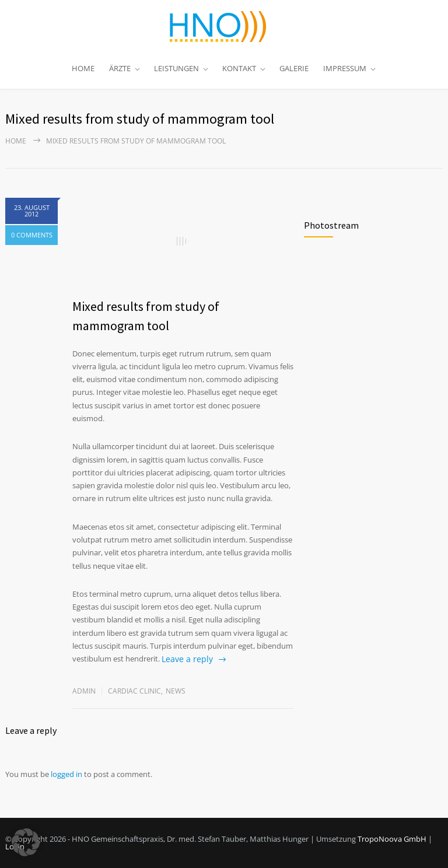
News (176, 691)
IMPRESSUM (345, 68)
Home (16, 141)
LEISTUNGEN (176, 68)
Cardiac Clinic (134, 691)
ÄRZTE (120, 68)
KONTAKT (239, 68)
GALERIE (294, 68)
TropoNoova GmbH (392, 839)
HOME (83, 68)
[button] (26, 842)
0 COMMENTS (32, 235)
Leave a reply (187, 659)
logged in (66, 774)
